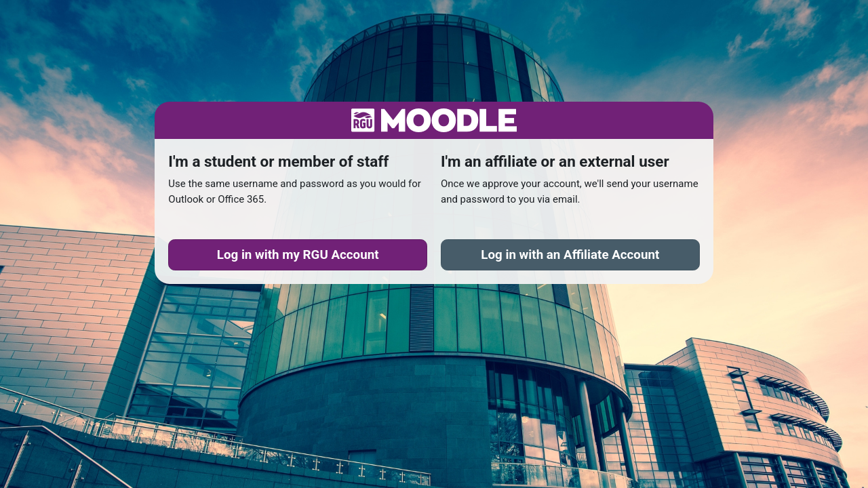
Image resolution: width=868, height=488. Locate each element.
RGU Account (298, 255)
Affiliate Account (570, 255)
